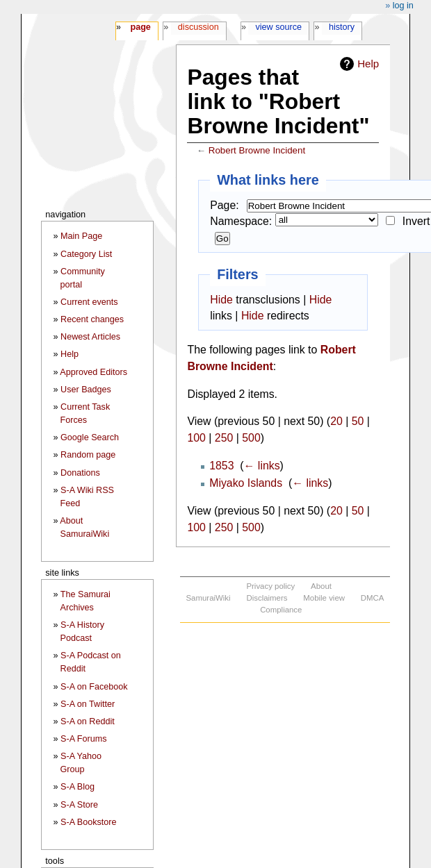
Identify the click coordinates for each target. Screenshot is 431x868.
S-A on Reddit (88, 721)
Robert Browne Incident (257, 150)
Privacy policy (270, 586)
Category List (86, 254)
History (342, 27)
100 (196, 438)
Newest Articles (90, 337)
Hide (221, 300)
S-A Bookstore (89, 822)
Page (140, 27)
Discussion (198, 27)
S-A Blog (78, 787)
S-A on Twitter (88, 704)
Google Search (90, 437)
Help (368, 64)
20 (336, 421)
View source (279, 27)
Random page (88, 455)
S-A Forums (83, 739)
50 (358, 421)
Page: (224, 205)
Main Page (81, 236)
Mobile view (324, 598)
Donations (80, 473)
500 (251, 438)
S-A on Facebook (94, 687)
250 (224, 438)
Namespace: (241, 221)
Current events (89, 302)
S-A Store (79, 805)
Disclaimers (267, 598)
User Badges (86, 390)
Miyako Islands (246, 483)
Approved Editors (93, 372)
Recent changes (92, 319)
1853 (221, 466)
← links (262, 466)
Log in (403, 6)
